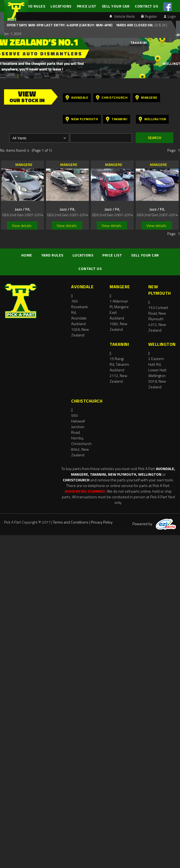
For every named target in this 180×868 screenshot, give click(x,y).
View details (22, 225)
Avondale (77, 98)
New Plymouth (82, 119)
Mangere (146, 98)
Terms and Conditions (71, 522)
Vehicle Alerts (122, 16)
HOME (27, 255)
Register (149, 16)
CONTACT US (146, 6)
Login (170, 16)
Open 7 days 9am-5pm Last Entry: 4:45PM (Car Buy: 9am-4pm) (60, 25)
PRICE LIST (87, 6)
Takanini (117, 119)
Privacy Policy (102, 522)
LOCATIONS (61, 6)
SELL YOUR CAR (116, 6)
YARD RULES (34, 6)
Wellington (152, 119)
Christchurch (112, 98)
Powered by (154, 524)
